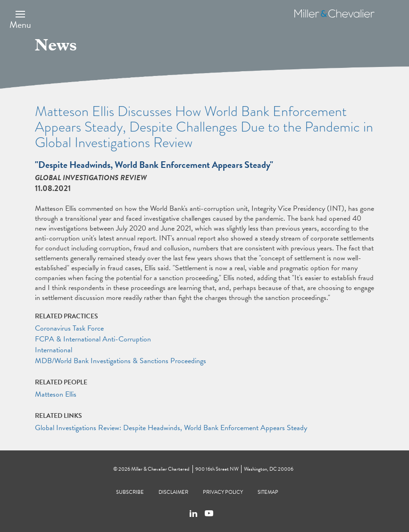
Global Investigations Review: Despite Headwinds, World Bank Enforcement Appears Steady (171, 428)
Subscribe (130, 492)
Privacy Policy (223, 492)
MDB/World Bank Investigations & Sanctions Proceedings (121, 361)
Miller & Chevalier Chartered (160, 469)
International (54, 350)
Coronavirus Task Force (69, 328)
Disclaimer (173, 492)
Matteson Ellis (56, 394)
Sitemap (268, 492)
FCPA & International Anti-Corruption (93, 339)
